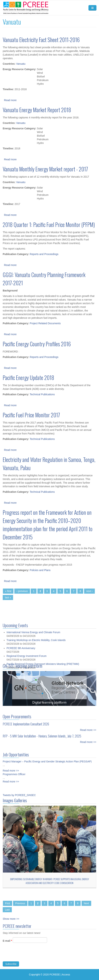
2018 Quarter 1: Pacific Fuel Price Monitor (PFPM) (49, 225)
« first (8, 591)
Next (86, 903)
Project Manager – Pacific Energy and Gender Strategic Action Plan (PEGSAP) (47, 759)
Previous (20, 903)
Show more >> (11, 919)
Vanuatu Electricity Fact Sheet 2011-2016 (41, 40)
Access (66, 975)
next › (89, 591)
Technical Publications (42, 394)
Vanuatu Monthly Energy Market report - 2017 (45, 169)
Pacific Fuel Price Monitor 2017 (31, 415)
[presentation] (30, 957)
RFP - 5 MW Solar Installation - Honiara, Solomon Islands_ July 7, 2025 (42, 734)
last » (8, 597)
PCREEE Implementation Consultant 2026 (26, 722)
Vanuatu (21, 64)
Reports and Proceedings (44, 254)
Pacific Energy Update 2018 (28, 378)
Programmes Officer (14, 772)
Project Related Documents (45, 323)
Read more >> (88, 728)
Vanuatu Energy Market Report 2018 (37, 110)
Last (7, 910)
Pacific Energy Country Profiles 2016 (37, 344)
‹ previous (22, 591)
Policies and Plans (40, 570)
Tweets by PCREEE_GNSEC (19, 795)
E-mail (7, 943)
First (8, 903)
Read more (10, 100)
